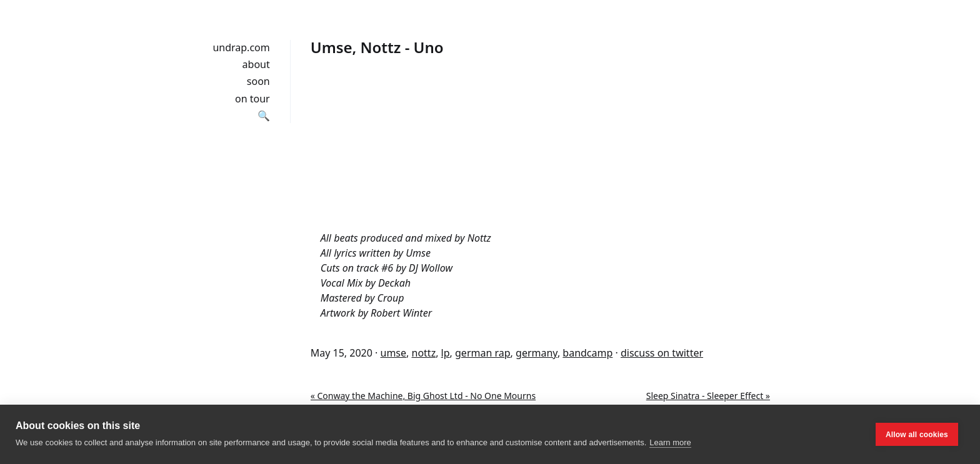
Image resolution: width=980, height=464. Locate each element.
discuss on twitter (662, 353)
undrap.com (241, 47)
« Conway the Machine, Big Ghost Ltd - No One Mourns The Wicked (423, 402)
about (256, 64)
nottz (424, 353)
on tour (252, 99)
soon (258, 81)
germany (537, 353)
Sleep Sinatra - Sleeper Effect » (708, 396)
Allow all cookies (917, 435)
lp (446, 353)
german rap (483, 353)
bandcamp (587, 353)
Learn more (670, 442)
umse (394, 353)
